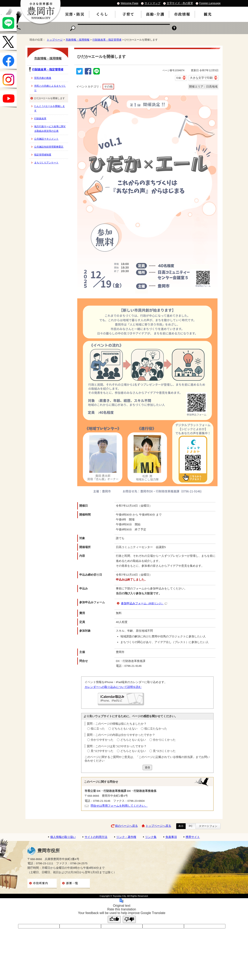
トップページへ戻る (158, 826)
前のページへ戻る (126, 826)
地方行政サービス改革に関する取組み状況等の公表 (50, 129)
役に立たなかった (156, 729)
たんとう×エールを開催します (49, 108)
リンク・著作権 (126, 837)
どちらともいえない (125, 729)
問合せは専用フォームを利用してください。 (119, 806)
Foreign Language (210, 3)
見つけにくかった (164, 751)
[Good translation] (114, 919)
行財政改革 (40, 119)
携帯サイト (193, 837)
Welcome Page (129, 3)
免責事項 (171, 837)
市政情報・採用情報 (78, 40)
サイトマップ (152, 3)
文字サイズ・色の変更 (180, 3)
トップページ (55, 40)
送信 (147, 767)
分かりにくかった (164, 740)
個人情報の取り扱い (63, 837)
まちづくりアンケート (46, 163)
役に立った (98, 729)
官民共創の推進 (43, 78)
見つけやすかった (102, 751)
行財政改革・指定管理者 (107, 40)
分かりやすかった (102, 740)
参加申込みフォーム (144, 603)
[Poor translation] (129, 919)
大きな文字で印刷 (201, 78)
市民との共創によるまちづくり (50, 88)
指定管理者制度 (43, 155)
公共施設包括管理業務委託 (49, 147)
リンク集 (151, 837)
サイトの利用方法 (96, 837)
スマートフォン (208, 826)
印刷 (179, 78)
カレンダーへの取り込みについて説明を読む (113, 687)
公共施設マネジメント (46, 139)
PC (191, 826)
